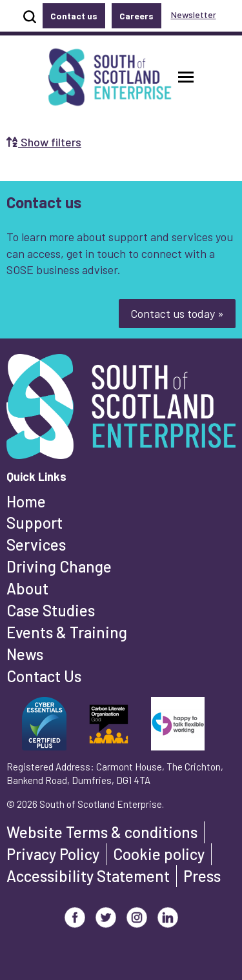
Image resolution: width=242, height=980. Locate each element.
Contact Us (44, 676)
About (27, 588)
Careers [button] (136, 16)
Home (26, 501)
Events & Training (67, 632)
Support (35, 523)
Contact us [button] (74, 16)
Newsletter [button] (194, 15)
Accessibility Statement (88, 876)
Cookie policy (159, 854)
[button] (186, 77)
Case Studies (51, 610)
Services (36, 544)
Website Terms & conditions (102, 832)
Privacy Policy (53, 854)
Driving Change (59, 566)
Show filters (44, 142)
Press (202, 876)
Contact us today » (177, 313)
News (25, 654)
